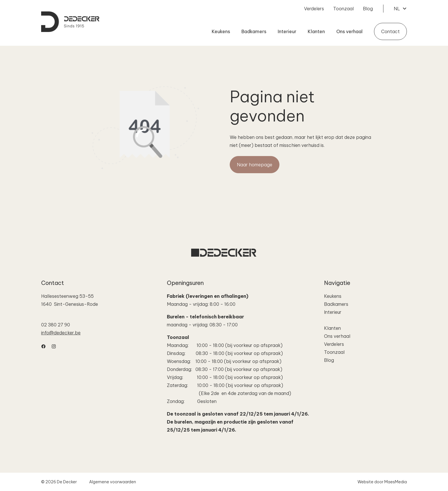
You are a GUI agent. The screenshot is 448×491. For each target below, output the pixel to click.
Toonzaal (343, 9)
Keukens (221, 31)
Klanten (316, 31)
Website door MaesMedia (382, 482)
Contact (390, 31)
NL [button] (400, 9)
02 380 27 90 (56, 325)
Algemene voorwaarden (113, 482)
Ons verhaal (349, 31)
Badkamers (254, 31)
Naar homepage (255, 165)
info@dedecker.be (61, 333)
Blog (368, 9)
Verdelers (314, 9)
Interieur (287, 31)
